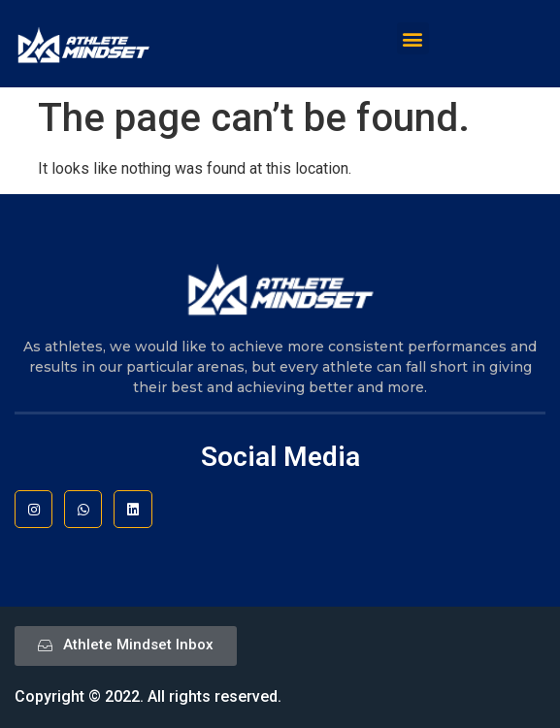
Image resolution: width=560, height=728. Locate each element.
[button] (413, 38)
